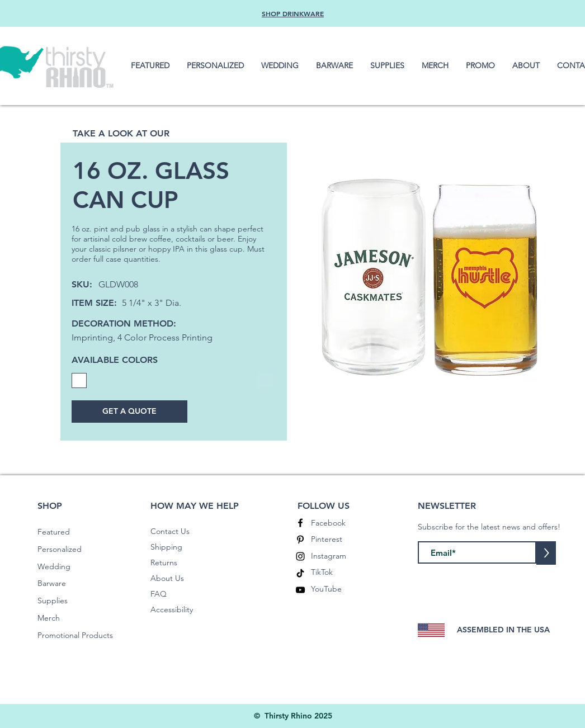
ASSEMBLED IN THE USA (503, 630)
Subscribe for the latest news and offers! (489, 527)
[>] (546, 553)
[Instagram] (300, 556)
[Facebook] (300, 523)
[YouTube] (300, 590)
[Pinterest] (300, 540)
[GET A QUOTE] (129, 412)
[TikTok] (300, 573)
